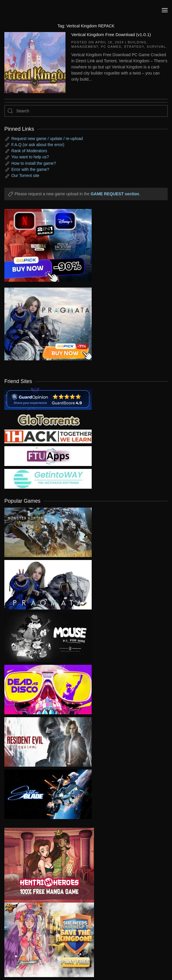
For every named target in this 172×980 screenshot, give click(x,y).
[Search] (86, 111)
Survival (156, 47)
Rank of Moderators (29, 151)
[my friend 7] (48, 479)
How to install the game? (34, 163)
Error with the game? (30, 169)
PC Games (111, 47)
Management (85, 47)
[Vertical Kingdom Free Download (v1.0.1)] (35, 62)
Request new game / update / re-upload (47, 139)
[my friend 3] (48, 436)
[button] (165, 10)
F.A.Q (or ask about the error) (38, 145)
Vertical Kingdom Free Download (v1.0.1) (111, 34)
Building (137, 42)
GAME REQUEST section (115, 194)
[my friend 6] (48, 456)
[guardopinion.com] (48, 398)
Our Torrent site (25, 176)
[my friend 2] (48, 419)
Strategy (134, 47)
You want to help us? (30, 157)
